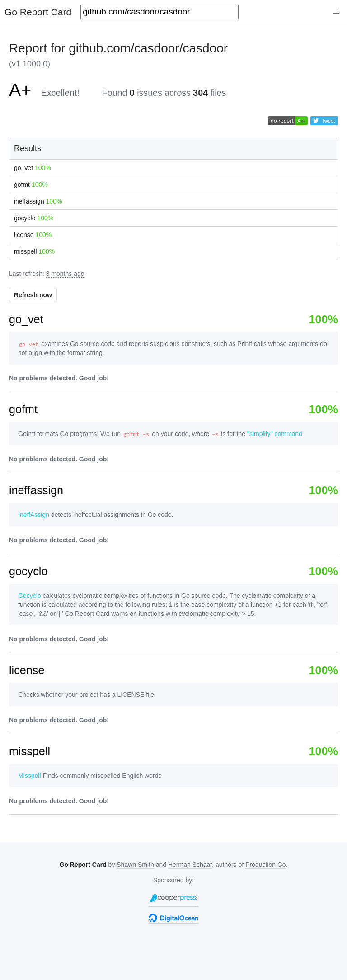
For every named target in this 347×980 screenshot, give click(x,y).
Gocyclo (30, 596)
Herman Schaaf (190, 865)
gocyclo (34, 218)
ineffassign (38, 201)
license (33, 235)
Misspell (30, 776)
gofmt (31, 185)
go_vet (33, 168)
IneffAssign (34, 515)
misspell (34, 251)
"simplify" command (275, 434)
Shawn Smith (135, 865)
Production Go (266, 865)
